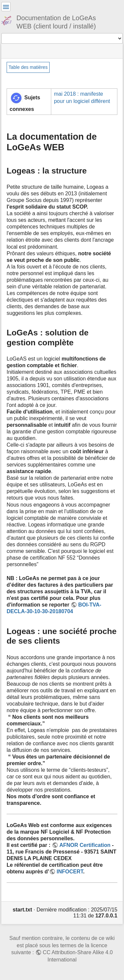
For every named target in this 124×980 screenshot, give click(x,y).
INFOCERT (70, 872)
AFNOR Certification (85, 845)
